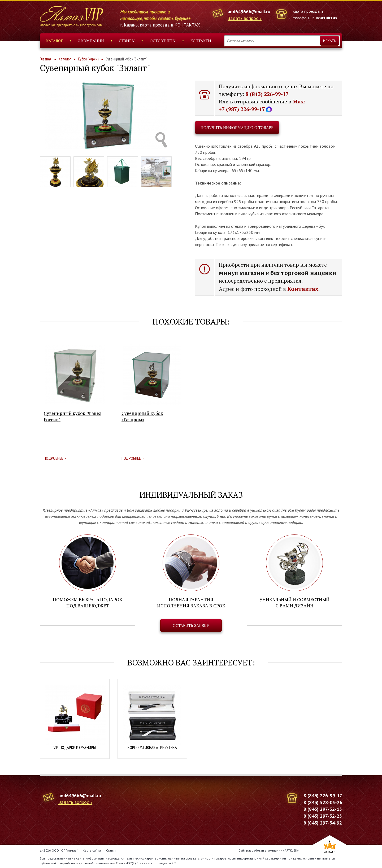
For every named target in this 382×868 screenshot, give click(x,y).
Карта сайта (92, 850)
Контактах (303, 289)
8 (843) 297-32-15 (323, 808)
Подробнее (53, 458)
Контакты (201, 41)
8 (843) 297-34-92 (323, 822)
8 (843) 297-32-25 (323, 815)
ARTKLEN (291, 850)
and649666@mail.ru (249, 12)
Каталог (55, 41)
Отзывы (127, 41)
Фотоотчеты (163, 41)
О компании (91, 41)
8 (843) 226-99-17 (267, 94)
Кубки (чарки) (88, 59)
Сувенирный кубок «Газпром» (142, 416)
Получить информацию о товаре (237, 128)
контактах (327, 18)
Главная (46, 59)
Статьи (111, 850)
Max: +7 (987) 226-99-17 (262, 105)
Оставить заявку (191, 625)
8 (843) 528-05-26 (323, 801)
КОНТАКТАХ (187, 25)
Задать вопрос (243, 18)
